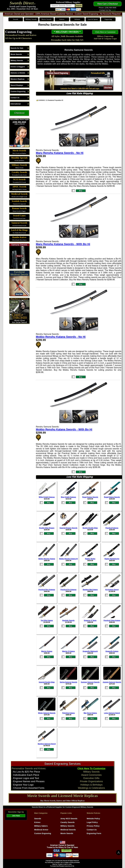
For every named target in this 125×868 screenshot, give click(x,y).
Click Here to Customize (105, 32)
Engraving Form (94, 833)
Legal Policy (92, 822)
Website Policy (93, 819)
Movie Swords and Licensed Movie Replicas (62, 796)
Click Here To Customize (91, 768)
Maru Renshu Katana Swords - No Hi (60, 153)
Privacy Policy (93, 826)
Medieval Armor (41, 830)
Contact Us (15, 98)
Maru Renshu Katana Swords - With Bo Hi (63, 244)
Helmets (77, 19)
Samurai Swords (19, 223)
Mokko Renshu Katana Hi (68, 559)
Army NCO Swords (69, 819)
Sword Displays (17, 85)
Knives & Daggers (18, 67)
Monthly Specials (19, 158)
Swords (16, 19)
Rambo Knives (19, 237)
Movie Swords (46, 19)
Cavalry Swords (19, 172)
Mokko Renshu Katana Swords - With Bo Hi (64, 429)
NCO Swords (19, 179)
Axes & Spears (93, 19)
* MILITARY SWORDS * (67, 32)
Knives (62, 19)
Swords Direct (22, 3)
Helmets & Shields (18, 73)
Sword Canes (19, 216)
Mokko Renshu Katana (47, 559)
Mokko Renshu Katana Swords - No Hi (61, 337)
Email (113, 10)
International (16, 104)
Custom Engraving (18, 32)
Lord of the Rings (19, 230)
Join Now (16, 816)
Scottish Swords (19, 201)
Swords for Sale (17, 48)
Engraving (108, 19)
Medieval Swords (19, 194)
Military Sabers (41, 826)
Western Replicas (17, 79)
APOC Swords (19, 187)
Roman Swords (19, 208)
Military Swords (31, 19)
